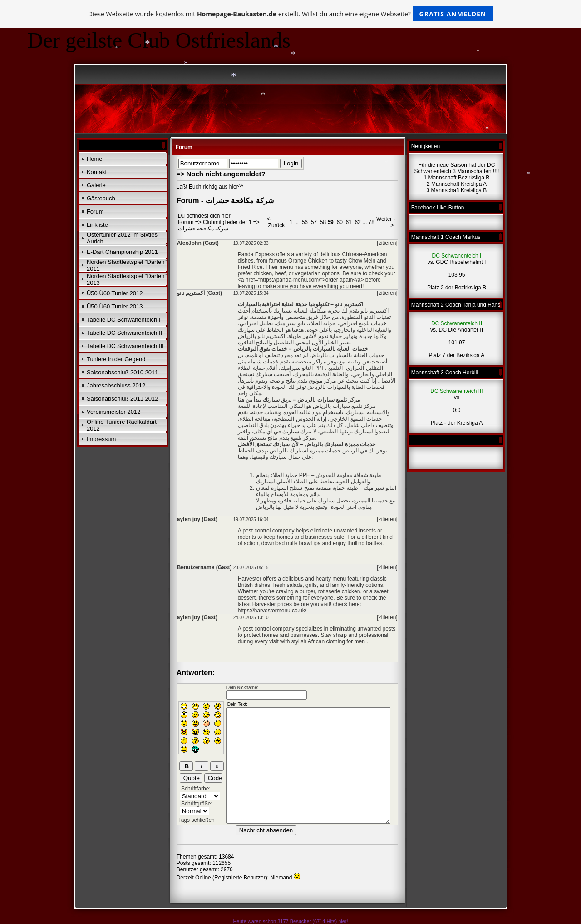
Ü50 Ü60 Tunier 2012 (115, 293)
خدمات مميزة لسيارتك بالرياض (305, 451)
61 (348, 222)
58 (323, 222)
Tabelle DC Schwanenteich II (124, 333)
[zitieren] (387, 243)
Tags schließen (197, 820)
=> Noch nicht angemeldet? (221, 174)
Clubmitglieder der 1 (227, 222)
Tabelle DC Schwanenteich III (125, 346)
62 (358, 222)
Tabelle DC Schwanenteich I (124, 320)
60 (339, 222)
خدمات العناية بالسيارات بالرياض (347, 355)
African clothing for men (337, 641)
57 (314, 222)
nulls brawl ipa (304, 543)
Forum (95, 211)
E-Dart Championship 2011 (122, 252)
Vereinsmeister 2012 (114, 412)
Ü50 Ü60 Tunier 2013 (115, 306)
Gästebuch (101, 198)
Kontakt (97, 172)
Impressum (101, 439)
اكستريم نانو (374, 311)
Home (95, 159)
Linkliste (97, 225)
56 (305, 222)
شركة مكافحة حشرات (203, 229)
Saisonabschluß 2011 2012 (123, 399)
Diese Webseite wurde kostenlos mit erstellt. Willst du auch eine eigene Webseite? (291, 14)
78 (372, 222)
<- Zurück (276, 222)
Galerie (96, 185)
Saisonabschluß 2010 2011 (123, 372)
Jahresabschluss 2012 (116, 385)
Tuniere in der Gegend (116, 359)
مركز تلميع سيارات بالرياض (344, 406)
